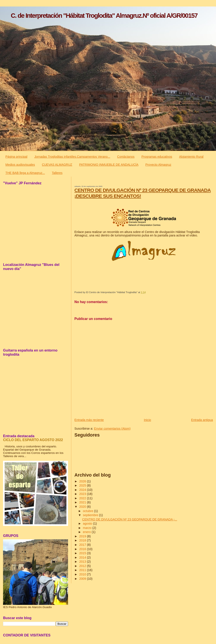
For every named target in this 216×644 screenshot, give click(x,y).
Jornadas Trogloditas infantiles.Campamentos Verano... (72, 157)
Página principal (16, 157)
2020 (83, 507)
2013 (83, 562)
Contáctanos (126, 157)
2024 (83, 490)
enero (87, 532)
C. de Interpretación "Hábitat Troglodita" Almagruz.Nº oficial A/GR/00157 (104, 15)
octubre (89, 511)
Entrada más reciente (89, 420)
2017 (83, 545)
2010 (83, 574)
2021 (83, 502)
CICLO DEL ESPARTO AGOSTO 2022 (33, 440)
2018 (83, 540)
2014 (83, 557)
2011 (83, 570)
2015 (83, 553)
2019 (83, 536)
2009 (83, 579)
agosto (88, 524)
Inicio (147, 420)
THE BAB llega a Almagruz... (25, 173)
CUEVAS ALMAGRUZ (57, 165)
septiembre (91, 515)
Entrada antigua (202, 420)
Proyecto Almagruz (158, 165)
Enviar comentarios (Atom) (112, 429)
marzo (88, 528)
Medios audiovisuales (20, 165)
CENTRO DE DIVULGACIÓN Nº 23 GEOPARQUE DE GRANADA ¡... (130, 519)
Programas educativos (157, 157)
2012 (83, 566)
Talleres (57, 173)
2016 (83, 549)
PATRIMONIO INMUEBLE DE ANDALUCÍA (109, 165)
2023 (83, 494)
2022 (83, 498)
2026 (83, 481)
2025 (83, 485)
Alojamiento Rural (191, 157)
